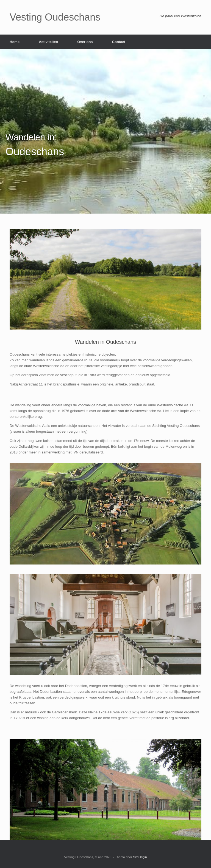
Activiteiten (48, 42)
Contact (119, 42)
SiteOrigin (140, 857)
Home (15, 42)
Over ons (85, 42)
